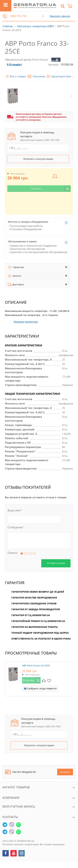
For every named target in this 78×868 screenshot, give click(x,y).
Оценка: (13, 553)
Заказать (65, 772)
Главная (8, 26)
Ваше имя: (15, 510)
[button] (5, 16)
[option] (39, 681)
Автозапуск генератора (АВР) (36, 26)
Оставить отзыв (56, 563)
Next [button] (71, 96)
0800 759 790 (19, 16)
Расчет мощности (20, 772)
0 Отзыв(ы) (14, 64)
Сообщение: (16, 527)
